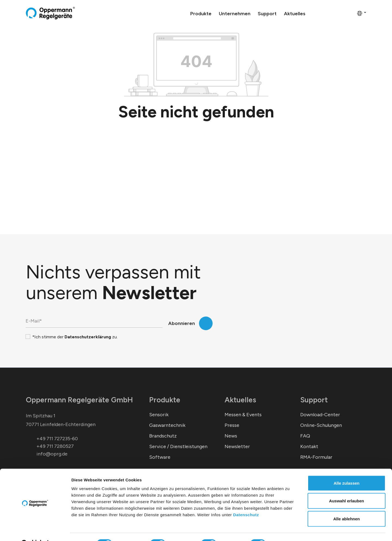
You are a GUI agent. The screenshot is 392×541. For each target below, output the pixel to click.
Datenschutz (246, 501)
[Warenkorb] (351, 13)
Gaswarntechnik (167, 425)
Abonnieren (182, 323)
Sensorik (159, 415)
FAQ (305, 436)
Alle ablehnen (347, 505)
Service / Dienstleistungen (178, 446)
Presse (232, 425)
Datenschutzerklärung (88, 337)
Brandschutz (163, 436)
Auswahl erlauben (347, 487)
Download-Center (320, 415)
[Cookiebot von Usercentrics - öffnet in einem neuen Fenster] (35, 530)
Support (314, 400)
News (231, 436)
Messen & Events (243, 415)
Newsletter (237, 446)
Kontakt (309, 446)
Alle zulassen (346, 469)
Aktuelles (240, 400)
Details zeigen (290, 530)
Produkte (165, 400)
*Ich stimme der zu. (75, 337)
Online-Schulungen (321, 425)
